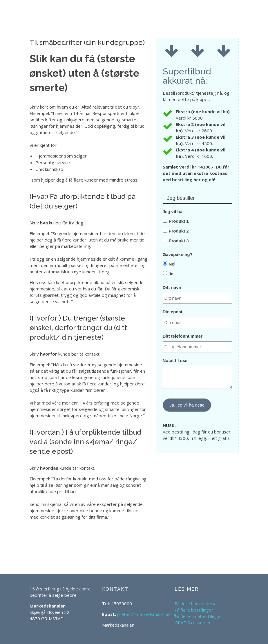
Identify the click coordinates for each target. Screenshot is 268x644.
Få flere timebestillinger (198, 616)
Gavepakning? (178, 254)
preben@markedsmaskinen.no (147, 614)
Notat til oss (175, 360)
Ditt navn (172, 287)
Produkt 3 (179, 241)
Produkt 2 (179, 231)
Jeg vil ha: (173, 212)
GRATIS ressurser (193, 623)
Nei (172, 264)
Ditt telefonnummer (183, 336)
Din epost (173, 312)
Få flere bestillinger (194, 610)
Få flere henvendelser (197, 603)
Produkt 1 (179, 221)
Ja (171, 274)
